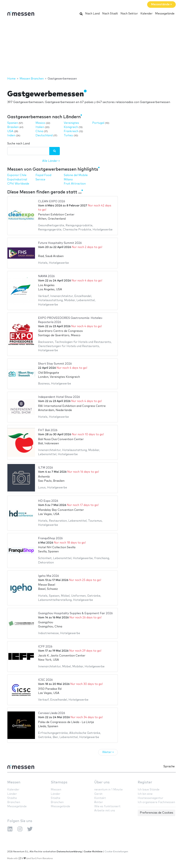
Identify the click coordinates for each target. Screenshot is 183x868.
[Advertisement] (91, 48)
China (39, 131)
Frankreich (71, 131)
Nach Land (92, 14)
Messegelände (165, 14)
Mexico (40, 123)
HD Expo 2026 (48, 501)
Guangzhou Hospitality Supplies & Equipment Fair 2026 (75, 613)
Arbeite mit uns (105, 811)
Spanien (13, 123)
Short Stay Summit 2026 (55, 364)
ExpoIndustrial (17, 180)
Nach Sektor (129, 14)
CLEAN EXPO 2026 (52, 201)
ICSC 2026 (45, 680)
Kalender (146, 14)
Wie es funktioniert (107, 806)
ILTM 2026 (45, 468)
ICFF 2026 (45, 647)
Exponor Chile (17, 175)
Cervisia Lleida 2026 (52, 713)
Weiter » (108, 752)
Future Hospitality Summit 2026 (60, 243)
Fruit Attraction (75, 184)
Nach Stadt (110, 14)
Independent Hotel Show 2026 (59, 397)
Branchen (14, 802)
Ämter (99, 802)
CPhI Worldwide (18, 184)
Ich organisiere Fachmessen (156, 802)
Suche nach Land (18, 144)
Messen (14, 782)
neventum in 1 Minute (108, 790)
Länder (12, 794)
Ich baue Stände (149, 790)
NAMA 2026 (46, 276)
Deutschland (44, 135)
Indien (11, 135)
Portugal (98, 123)
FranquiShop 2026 (50, 538)
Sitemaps (59, 782)
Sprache (169, 767)
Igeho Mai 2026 (48, 576)
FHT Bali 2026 (48, 430)
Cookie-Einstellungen (116, 852)
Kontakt (100, 798)
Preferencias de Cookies (157, 813)
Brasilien (13, 127)
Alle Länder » (51, 161)
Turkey (68, 135)
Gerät (98, 794)
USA (10, 131)
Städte (12, 798)
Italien (40, 127)
